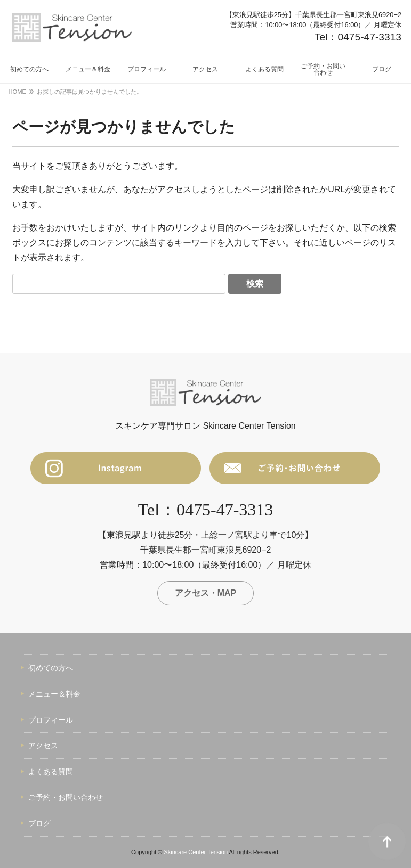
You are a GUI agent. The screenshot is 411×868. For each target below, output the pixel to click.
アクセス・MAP (206, 593)
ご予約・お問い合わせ (66, 798)
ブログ (39, 824)
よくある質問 (51, 772)
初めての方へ (51, 668)
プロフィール (51, 720)
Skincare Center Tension (196, 852)
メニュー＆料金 (54, 694)
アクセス (43, 746)
